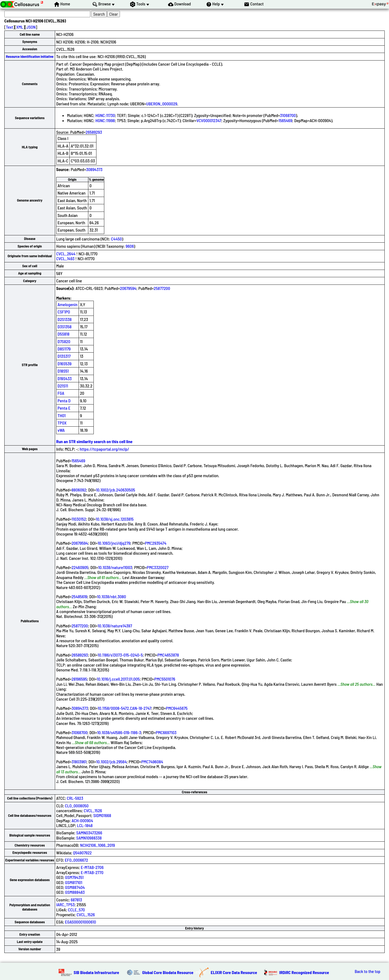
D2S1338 (65, 319)
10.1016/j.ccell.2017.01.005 (118, 679)
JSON (31, 27)
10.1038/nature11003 (115, 567)
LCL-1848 (85, 825)
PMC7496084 (152, 762)
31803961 (79, 762)
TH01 (62, 415)
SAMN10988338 (89, 838)
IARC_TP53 (65, 904)
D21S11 (63, 386)
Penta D (64, 401)
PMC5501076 (165, 679)
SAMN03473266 (89, 833)
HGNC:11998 (105, 120)
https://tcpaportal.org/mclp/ (104, 449)
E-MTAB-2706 (92, 867)
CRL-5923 (75, 798)
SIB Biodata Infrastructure (96, 972)
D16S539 (65, 364)
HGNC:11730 (105, 115)
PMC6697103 (166, 732)
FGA (61, 393)
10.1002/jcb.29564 (111, 762)
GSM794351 (74, 877)
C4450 (116, 239)
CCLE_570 (77, 910)
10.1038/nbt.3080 (111, 596)
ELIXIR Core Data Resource (234, 972)
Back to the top (368, 971)
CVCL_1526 (93, 810)
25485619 (79, 596)
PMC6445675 (177, 708)
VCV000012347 (209, 120)
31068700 (288, 115)
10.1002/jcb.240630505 (115, 490)
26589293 (94, 132)
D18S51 (63, 371)
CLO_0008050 (77, 806)
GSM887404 (75, 887)
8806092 (79, 490)
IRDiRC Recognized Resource (304, 972)
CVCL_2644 (66, 254)
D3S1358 (65, 327)
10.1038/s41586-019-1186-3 (119, 732)
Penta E (64, 408)
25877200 (162, 288)
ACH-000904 (82, 820)
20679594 (128, 288)
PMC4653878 (168, 655)
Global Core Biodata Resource (168, 972)
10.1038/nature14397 (115, 626)
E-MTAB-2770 (92, 872)
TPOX (62, 423)
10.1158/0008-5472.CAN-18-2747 (125, 708)
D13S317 (64, 356)
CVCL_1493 (65, 258)
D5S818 (63, 334)
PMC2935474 (156, 543)
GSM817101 (74, 882)
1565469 (285, 120)
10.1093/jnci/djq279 (114, 543)
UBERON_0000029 (162, 104)
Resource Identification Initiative (30, 56)
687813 (76, 900)
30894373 (94, 169)
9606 (130, 246)
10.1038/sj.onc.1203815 (115, 519)
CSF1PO (64, 312)
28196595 (79, 679)
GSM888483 (75, 892)
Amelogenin (68, 304)
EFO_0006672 (76, 860)
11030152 (79, 519)
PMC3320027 (157, 567)
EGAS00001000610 (81, 922)
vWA (61, 430)
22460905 (80, 567)
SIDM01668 (102, 815)
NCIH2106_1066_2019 (97, 845)
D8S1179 (64, 349)
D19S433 (65, 378)
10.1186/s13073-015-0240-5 (120, 655)
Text (10, 27)
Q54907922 (82, 853)
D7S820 (64, 341)
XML (20, 27)
